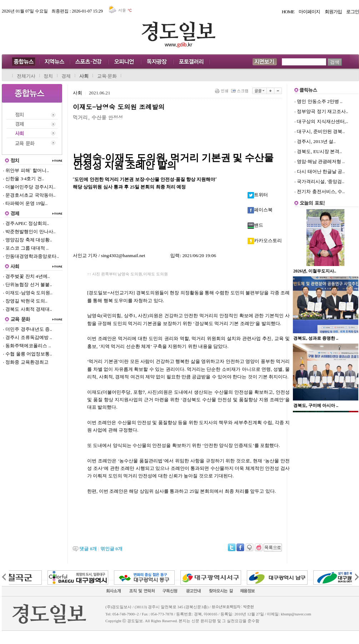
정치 (48, 76)
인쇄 (222, 91)
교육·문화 (107, 76)
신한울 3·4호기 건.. (23, 179)
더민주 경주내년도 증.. (28, 329)
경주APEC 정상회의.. (26, 223)
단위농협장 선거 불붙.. (28, 284)
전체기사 (26, 76)
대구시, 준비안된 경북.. (321, 131)
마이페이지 (309, 12)
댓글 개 (88, 549)
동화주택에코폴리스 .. (27, 346)
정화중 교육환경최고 (26, 362)
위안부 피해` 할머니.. (26, 170)
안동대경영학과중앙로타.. (31, 256)
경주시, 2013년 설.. (316, 141)
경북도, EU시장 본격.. (319, 151)
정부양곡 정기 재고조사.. (322, 111)
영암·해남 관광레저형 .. (321, 161)
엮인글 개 (111, 549)
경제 (66, 76)
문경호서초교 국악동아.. (29, 195)
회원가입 (333, 12)
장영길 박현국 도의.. (25, 301)
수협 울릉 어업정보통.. (28, 354)
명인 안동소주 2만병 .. (320, 101)
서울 (121, 10)
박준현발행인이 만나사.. (29, 232)
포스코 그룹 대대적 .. (26, 248)
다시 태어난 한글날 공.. (321, 171)
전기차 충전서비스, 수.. (321, 191)
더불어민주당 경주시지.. (29, 187)
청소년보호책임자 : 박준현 (233, 607)
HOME (288, 12)
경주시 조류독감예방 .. (28, 337)
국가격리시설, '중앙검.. (321, 181)
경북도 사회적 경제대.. (28, 309)
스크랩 (240, 91)
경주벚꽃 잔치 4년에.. (26, 276)
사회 (84, 76)
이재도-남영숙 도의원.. (28, 293)
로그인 (353, 12)
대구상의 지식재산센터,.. (322, 121)
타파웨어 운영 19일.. (25, 203)
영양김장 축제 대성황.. (28, 240)
